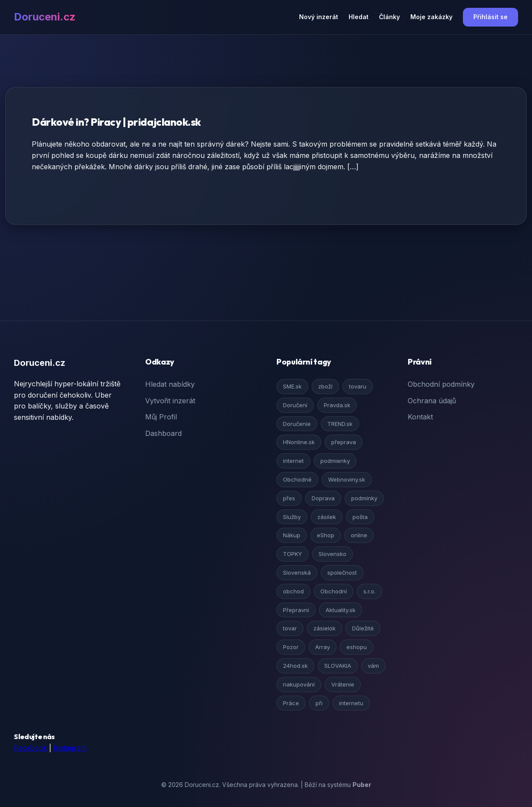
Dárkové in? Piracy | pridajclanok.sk (116, 122)
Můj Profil (161, 417)
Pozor (291, 647)
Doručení (295, 405)
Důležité (363, 628)
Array (323, 647)
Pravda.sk (337, 405)
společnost (342, 573)
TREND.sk (340, 424)
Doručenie (297, 424)
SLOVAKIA (338, 666)
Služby (292, 517)
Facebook (30, 748)
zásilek (327, 517)
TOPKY (293, 554)
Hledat (359, 17)
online (359, 535)
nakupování (299, 684)
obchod (293, 591)
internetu (351, 703)
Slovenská (297, 573)
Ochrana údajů (432, 401)
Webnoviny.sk (347, 479)
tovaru (358, 386)
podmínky (364, 498)
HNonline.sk (299, 442)
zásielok (324, 628)
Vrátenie (343, 684)
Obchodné (297, 479)
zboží (325, 386)
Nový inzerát (319, 17)
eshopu (357, 647)
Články (389, 17)
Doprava (323, 498)
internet (293, 461)
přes (289, 498)
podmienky (335, 461)
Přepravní (296, 610)
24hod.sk (295, 666)
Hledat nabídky (170, 384)
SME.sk (292, 386)
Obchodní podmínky (441, 384)
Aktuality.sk (341, 610)
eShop (326, 535)
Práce (291, 703)
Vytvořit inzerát (170, 401)
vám (373, 666)
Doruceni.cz (45, 17)
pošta (360, 517)
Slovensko (332, 554)
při (319, 703)
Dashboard (163, 433)
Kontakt (420, 417)
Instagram (70, 748)
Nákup (292, 535)
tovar (290, 628)
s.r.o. (369, 591)
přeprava (344, 442)
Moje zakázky (431, 17)
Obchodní (334, 591)
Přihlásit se (490, 17)
